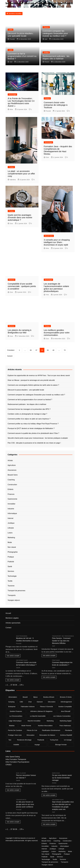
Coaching (11, 480)
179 (21, 685)
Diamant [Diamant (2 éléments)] (40, 702)
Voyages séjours (14, 600)
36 (31, 350)
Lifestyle (11, 528)
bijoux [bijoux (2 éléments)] (35, 697)
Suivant (10, 356)
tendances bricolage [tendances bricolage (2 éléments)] (24, 740)
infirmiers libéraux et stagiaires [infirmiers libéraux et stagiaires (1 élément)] (41, 711)
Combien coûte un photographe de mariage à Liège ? (27, 414)
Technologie (12, 94)
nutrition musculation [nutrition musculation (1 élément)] (45, 725)
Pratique (47, 98)
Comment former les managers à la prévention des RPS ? (29, 409)
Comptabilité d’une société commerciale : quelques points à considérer (22, 286)
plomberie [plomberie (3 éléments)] (69, 730)
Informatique (12, 513)
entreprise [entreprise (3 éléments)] (12, 706)
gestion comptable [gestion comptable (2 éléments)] (65, 706)
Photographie (13, 552)
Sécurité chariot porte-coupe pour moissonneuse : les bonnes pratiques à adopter (38, 438)
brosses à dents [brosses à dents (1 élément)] (66, 697)
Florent (46, 62)
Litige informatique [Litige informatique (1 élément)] (15, 721)
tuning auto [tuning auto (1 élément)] (54, 740)
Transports (12, 595)
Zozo (46, 157)
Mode (10, 542)
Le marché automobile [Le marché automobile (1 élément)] (38, 716)
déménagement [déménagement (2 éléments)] (66, 702)
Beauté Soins (49, 236)
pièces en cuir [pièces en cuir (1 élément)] (32, 730)
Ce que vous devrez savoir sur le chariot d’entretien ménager (62, 778)
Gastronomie (12, 499)
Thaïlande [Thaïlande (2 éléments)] (41, 740)
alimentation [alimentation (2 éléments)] (13, 697)
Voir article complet (13, 656)
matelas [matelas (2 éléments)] (12, 725)
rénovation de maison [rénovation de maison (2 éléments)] (47, 735)
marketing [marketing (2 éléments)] (50, 721)
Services (11, 571)
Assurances (12, 470)
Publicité (11, 562)
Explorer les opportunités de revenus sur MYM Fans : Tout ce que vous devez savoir (39, 375)
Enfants (10, 489)
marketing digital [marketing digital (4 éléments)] (66, 721)
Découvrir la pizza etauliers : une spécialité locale (26, 390)
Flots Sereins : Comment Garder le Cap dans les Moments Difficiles (61, 641)
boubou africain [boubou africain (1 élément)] (49, 697)
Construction (12, 484)
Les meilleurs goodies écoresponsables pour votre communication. (57, 332)
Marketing (11, 538)
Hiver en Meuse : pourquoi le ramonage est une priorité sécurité (31, 380)
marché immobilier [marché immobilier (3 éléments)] (34, 721)
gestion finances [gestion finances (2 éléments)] (16, 711)
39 (48, 350)
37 (36, 350)
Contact (8, 628)
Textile (10, 581)
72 (65, 350)
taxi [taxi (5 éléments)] (10, 740)
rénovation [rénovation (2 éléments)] (31, 735)
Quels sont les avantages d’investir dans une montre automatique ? (20, 217)
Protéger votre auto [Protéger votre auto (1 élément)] (15, 735)
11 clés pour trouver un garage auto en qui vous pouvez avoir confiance (25, 804)
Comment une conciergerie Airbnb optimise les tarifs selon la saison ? (33, 385)
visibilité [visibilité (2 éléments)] (16, 744)
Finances (46, 27)
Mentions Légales (12, 618)
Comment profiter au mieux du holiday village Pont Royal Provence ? (33, 424)
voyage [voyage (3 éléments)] (37, 744)
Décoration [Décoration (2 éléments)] (52, 702)
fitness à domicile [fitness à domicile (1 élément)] (46, 706)
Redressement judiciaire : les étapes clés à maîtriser (27, 404)
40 (53, 350)
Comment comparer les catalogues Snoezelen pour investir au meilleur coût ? (55, 33)
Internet (10, 518)
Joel (45, 39)
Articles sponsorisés (13, 623)
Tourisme (12, 326)
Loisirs (10, 30)
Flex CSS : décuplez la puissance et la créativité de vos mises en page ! (34, 443)
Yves (46, 295)
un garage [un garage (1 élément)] (68, 740)
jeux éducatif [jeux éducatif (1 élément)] (66, 711)
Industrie (11, 509)
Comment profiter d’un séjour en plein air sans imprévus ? (29, 419)
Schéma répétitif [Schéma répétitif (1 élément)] (66, 735)
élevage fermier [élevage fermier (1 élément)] (61, 744)
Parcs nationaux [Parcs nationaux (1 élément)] (65, 725)
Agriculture (12, 465)
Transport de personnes (16, 590)
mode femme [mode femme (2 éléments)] (26, 725)
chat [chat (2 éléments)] (30, 702)
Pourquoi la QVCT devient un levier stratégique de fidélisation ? (31, 428)
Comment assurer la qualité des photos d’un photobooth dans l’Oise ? (33, 433)
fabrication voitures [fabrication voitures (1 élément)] (28, 706)
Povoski (11, 39)
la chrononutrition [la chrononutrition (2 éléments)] (16, 716)
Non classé (12, 547)
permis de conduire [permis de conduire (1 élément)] (15, 730)
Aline (10, 109)
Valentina (12, 180)
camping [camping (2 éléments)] (11, 702)
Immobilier (11, 504)
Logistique (45, 851)
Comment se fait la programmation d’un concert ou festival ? (22, 56)
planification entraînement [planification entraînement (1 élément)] (51, 730)
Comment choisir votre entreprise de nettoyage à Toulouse (56, 105)
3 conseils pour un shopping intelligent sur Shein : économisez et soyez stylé (57, 242)
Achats (10, 460)
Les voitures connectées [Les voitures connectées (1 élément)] (62, 716)
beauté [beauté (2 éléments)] (25, 697)
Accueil (8, 613)
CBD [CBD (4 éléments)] (21, 702)
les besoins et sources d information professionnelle (40, 3)
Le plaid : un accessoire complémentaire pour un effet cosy (21, 174)
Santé (10, 566)
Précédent (11, 350)
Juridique (46, 52)
